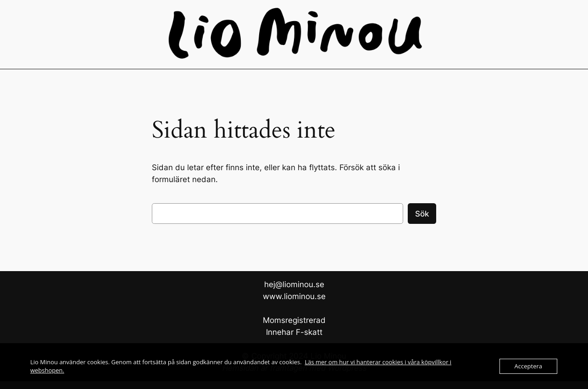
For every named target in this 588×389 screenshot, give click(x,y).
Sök (422, 214)
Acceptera (528, 366)
